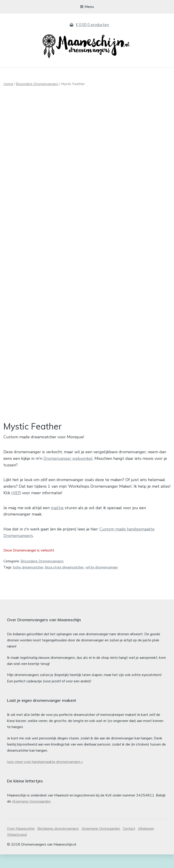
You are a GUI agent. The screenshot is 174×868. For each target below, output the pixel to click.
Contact (130, 842)
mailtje (57, 521)
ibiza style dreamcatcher (64, 581)
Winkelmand (17, 849)
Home (8, 84)
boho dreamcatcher (28, 581)
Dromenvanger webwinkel (68, 472)
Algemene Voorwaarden (31, 815)
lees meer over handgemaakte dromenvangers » (45, 775)
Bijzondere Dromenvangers (37, 84)
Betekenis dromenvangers (58, 842)
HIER (16, 506)
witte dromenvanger (102, 581)
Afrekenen (147, 842)
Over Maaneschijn (21, 842)
